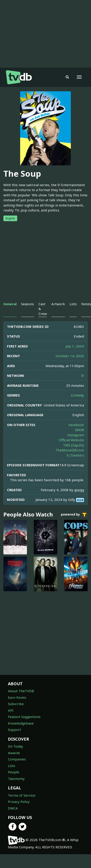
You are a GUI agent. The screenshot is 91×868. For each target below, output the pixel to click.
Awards (14, 753)
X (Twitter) (75, 455)
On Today (16, 746)
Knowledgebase (21, 723)
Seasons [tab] (28, 304)
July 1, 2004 (75, 346)
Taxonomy (16, 779)
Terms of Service (22, 795)
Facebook (76, 425)
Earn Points (17, 697)
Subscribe (16, 704)
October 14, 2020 (70, 356)
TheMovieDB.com (70, 450)
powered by (74, 515)
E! (83, 375)
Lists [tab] (73, 304)
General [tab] (10, 304)
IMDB (79, 430)
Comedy (77, 395)
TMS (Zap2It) (73, 445)
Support (14, 730)
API (11, 710)
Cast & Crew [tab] (43, 309)
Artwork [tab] (58, 304)
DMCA (13, 808)
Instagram (76, 435)
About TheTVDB (21, 691)
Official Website (71, 440)
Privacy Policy (19, 802)
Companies (17, 759)
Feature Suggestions (24, 717)
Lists (12, 766)
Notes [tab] (86, 304)
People (14, 772)
